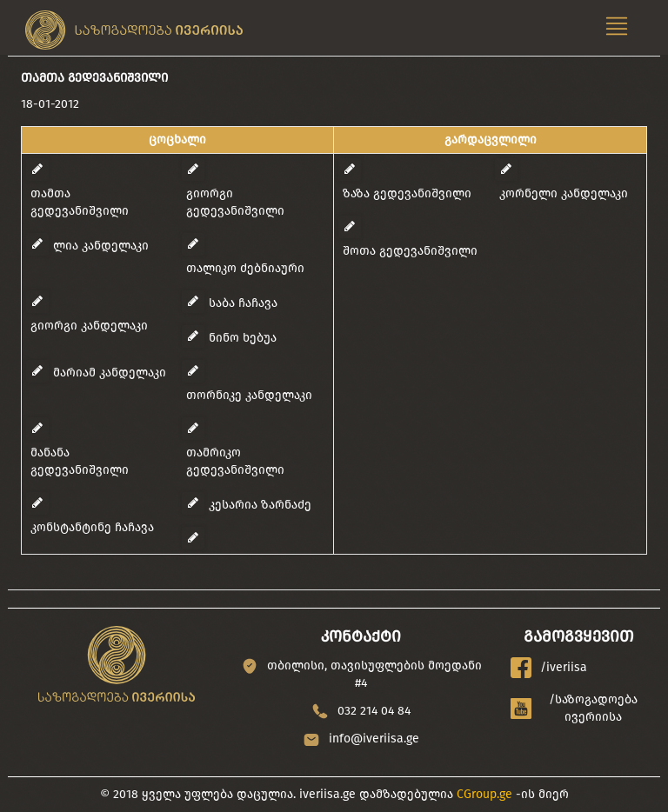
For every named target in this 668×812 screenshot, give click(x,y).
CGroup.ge (484, 794)
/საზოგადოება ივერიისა (574, 708)
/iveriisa (549, 668)
